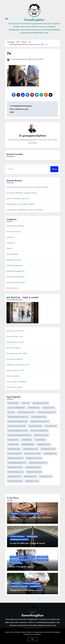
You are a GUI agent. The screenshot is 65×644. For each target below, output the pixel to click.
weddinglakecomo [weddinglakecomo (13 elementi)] (33, 454)
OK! (32, 639)
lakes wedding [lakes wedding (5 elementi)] (35, 426)
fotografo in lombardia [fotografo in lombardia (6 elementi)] (17, 421)
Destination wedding (15, 226)
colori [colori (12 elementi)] (26, 403)
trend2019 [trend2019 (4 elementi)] (26, 440)
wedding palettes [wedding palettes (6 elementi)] (34, 458)
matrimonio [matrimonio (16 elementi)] (51, 426)
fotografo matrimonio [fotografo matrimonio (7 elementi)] (40, 421)
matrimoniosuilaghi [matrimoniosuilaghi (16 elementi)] (39, 431)
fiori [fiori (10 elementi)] (11, 412)
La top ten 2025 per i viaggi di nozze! (22, 193)
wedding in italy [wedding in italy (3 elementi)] (15, 454)
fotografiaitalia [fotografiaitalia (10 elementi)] (39, 417)
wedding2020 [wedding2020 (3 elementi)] (28, 444)
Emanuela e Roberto (15, 359)
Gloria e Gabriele (13, 376)
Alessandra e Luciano (15, 342)
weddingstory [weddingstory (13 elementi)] (14, 476)
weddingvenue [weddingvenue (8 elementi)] (32, 481)
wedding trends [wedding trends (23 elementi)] (15, 481)
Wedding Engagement (16, 271)
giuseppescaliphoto (21, 59)
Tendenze (11, 243)
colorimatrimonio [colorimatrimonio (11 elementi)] (40, 403)
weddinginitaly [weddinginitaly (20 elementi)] (48, 449)
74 (9, 54)
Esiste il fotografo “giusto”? (18, 199)
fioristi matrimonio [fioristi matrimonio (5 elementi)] (26, 412)
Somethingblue (34, 20)
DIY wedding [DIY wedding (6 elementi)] (34, 408)
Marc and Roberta (14, 348)
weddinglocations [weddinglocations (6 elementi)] (15, 458)
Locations (11, 237)
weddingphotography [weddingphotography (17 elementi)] (17, 463)
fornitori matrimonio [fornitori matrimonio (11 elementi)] (46, 412)
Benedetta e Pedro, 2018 (17, 353)
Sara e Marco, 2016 (14, 387)
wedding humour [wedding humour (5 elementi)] (31, 449)
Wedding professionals (16, 282)
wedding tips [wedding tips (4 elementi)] (46, 476)
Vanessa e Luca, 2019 (15, 331)
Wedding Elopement (15, 265)
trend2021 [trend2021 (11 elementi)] (13, 444)
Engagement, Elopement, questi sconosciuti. (25, 210)
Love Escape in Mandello (16, 382)
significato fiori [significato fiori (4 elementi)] (41, 435)
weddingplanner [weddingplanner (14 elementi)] (15, 467)
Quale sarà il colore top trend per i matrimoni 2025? (27, 187)
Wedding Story (13, 288)
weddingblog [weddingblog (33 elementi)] (14, 449)
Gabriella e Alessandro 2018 (18, 365)
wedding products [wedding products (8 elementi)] (15, 472)
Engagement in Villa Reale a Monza (21, 204)
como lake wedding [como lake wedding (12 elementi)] (16, 408)
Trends (9, 249)
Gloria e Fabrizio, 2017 (15, 370)
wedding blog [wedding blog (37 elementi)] (44, 444)
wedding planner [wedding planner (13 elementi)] (33, 467)
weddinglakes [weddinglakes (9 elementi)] (50, 454)
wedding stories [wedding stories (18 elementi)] (34, 472)
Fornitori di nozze (14, 232)
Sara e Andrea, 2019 (15, 337)
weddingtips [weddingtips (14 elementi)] (30, 476)
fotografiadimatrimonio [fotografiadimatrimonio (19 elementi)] (18, 417)
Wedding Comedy (14, 260)
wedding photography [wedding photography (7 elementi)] (38, 463)
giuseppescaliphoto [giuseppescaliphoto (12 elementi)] (16, 426)
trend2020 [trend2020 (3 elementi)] (40, 440)
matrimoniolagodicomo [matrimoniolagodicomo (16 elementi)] (17, 431)
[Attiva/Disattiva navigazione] (7, 19)
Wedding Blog (12, 254)
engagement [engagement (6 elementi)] (48, 408)
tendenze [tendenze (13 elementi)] (13, 440)
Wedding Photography (16, 277)
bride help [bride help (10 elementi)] (13, 403)
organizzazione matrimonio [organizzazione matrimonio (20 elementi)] (19, 435)
